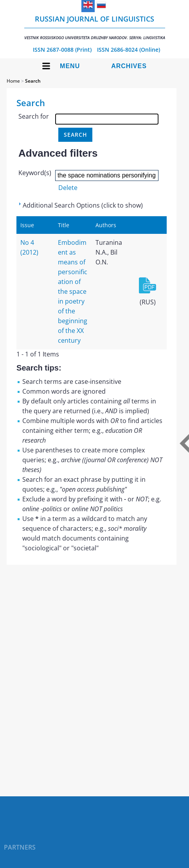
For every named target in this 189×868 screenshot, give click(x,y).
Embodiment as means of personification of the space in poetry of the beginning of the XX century (73, 291)
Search (33, 81)
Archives (129, 66)
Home (13, 81)
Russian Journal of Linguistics (95, 27)
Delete (68, 188)
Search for (34, 116)
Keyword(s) (35, 173)
